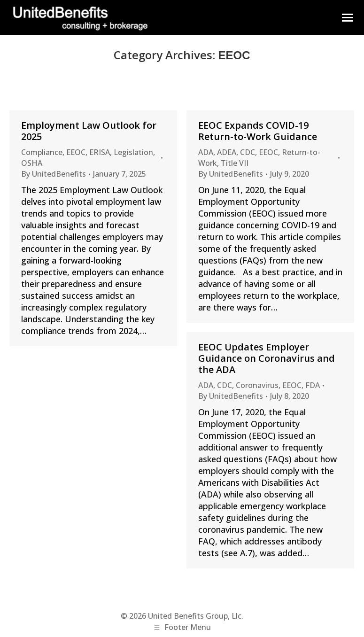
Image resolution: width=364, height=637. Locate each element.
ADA (206, 152)
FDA (313, 385)
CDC (248, 152)
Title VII (235, 163)
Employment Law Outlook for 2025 (89, 131)
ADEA (227, 152)
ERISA (100, 152)
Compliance (42, 152)
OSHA (32, 163)
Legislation (133, 152)
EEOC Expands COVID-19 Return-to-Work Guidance (259, 131)
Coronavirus (257, 385)
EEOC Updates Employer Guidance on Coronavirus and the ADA (267, 358)
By (54, 174)
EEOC (76, 152)
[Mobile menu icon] (348, 18)
